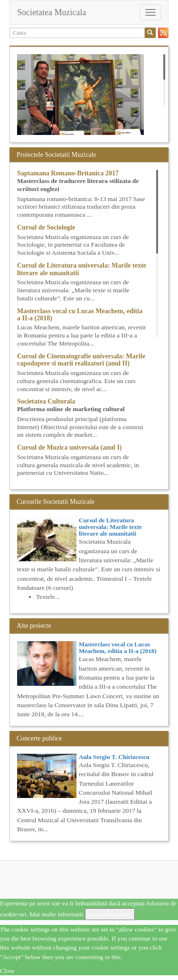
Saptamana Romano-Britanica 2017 (68, 173)
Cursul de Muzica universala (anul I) (70, 447)
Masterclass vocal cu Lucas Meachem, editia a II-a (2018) (118, 648)
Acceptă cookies (110, 914)
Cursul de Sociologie (46, 227)
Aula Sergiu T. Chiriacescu (114, 757)
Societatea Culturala (46, 401)
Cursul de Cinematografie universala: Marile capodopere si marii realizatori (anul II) (81, 360)
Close (7, 971)
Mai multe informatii (56, 914)
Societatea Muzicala (52, 12)
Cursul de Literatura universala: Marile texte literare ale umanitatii (110, 527)
